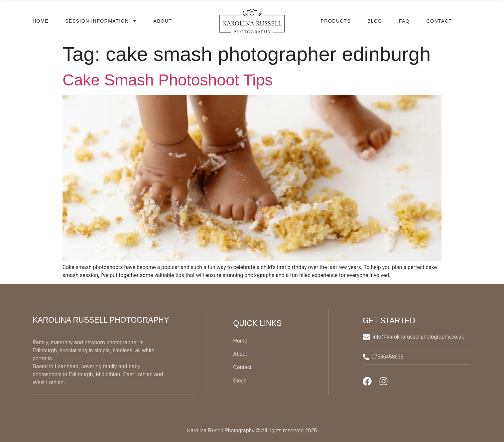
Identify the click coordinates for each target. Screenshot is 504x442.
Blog (375, 21)
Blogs (240, 381)
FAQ (404, 21)
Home (41, 21)
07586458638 (388, 357)
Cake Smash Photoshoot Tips (168, 80)
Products (336, 21)
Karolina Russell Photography (101, 320)
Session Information (101, 21)
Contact (439, 21)
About (163, 21)
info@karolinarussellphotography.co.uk (419, 337)
